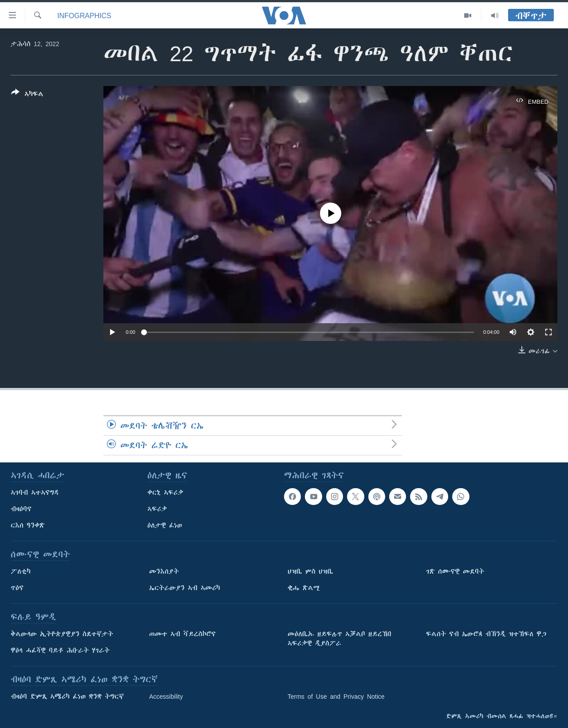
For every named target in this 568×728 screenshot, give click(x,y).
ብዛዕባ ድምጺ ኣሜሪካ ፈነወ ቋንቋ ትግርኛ (67, 697)
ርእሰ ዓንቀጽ (28, 525)
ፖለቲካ (21, 571)
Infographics (84, 16)
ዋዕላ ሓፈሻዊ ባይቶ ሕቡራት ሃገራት (60, 650)
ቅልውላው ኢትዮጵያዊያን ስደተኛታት (62, 634)
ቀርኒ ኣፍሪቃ (165, 493)
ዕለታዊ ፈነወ (165, 525)
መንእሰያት (164, 571)
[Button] (27, 95)
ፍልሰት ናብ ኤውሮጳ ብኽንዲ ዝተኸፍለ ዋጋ (486, 634)
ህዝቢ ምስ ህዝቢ (310, 571)
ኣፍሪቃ (157, 509)
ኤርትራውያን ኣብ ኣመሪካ (185, 588)
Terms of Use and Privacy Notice (336, 697)
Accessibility (166, 697)
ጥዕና (17, 588)
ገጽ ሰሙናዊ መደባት (455, 571)
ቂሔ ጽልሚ (304, 588)
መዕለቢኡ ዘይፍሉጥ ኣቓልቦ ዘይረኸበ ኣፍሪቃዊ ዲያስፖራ (339, 639)
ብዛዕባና (21, 509)
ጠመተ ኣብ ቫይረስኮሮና (182, 634)
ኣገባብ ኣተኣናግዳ (35, 493)
